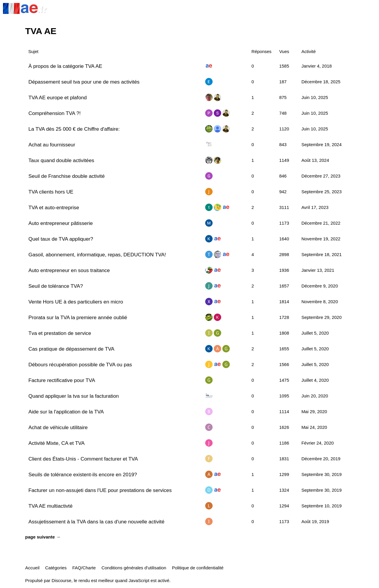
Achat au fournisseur (52, 145)
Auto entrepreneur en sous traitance (69, 270)
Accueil (32, 568)
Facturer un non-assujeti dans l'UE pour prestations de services (100, 490)
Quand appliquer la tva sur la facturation (74, 396)
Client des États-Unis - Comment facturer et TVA (83, 459)
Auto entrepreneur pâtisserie (61, 223)
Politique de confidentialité (198, 568)
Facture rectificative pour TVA (62, 380)
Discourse (61, 580)
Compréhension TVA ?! (54, 113)
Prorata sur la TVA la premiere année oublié (78, 317)
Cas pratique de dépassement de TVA (71, 349)
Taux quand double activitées (61, 160)
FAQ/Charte (84, 568)
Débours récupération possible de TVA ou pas (80, 365)
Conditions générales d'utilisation (134, 568)
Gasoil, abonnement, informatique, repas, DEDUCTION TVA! (97, 255)
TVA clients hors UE (51, 192)
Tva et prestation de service (60, 333)
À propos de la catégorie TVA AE (65, 66)
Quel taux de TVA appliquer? (61, 239)
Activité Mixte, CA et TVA (57, 443)
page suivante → (43, 537)
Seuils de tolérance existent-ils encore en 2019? (83, 474)
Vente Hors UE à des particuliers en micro (76, 302)
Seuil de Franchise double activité (66, 176)
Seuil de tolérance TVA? (56, 286)
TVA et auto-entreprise (54, 207)
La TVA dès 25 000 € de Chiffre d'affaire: (74, 129)
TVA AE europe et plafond (58, 98)
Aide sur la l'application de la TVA (66, 412)
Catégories (56, 568)
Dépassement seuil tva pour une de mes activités (84, 82)
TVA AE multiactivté (50, 506)
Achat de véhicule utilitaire (58, 427)
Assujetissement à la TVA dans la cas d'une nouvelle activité (96, 522)
